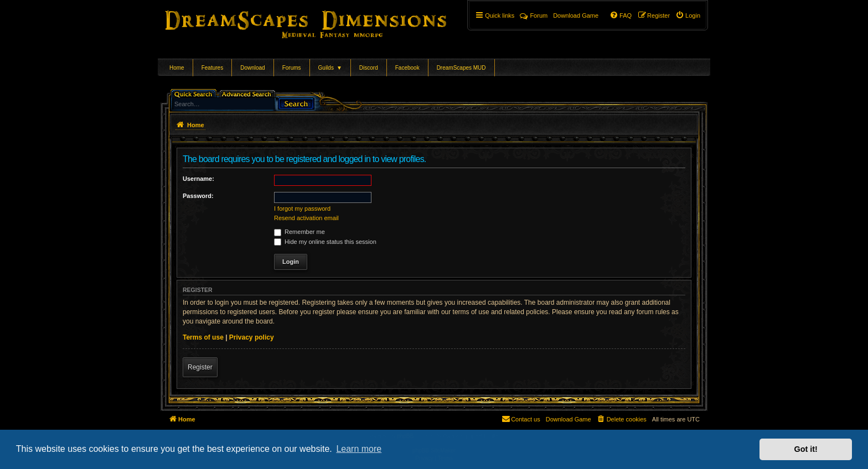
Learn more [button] (359, 449)
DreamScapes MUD (461, 68)
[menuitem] (688, 15)
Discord (369, 68)
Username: (198, 179)
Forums (292, 68)
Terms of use (203, 337)
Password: (198, 196)
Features (212, 68)
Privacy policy (252, 337)
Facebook (407, 68)
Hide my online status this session (325, 242)
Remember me (299, 232)
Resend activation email (306, 218)
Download (252, 68)
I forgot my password (302, 209)
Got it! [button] (806, 449)
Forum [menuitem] (534, 15)
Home (177, 68)
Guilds (330, 68)
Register (200, 367)
